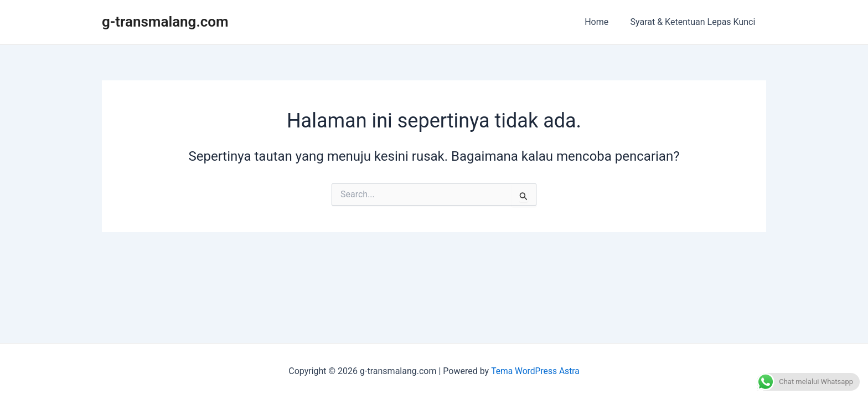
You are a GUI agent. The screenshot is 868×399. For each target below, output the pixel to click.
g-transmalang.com (165, 22)
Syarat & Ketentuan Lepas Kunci (695, 22)
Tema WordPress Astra (535, 371)
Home (603, 22)
